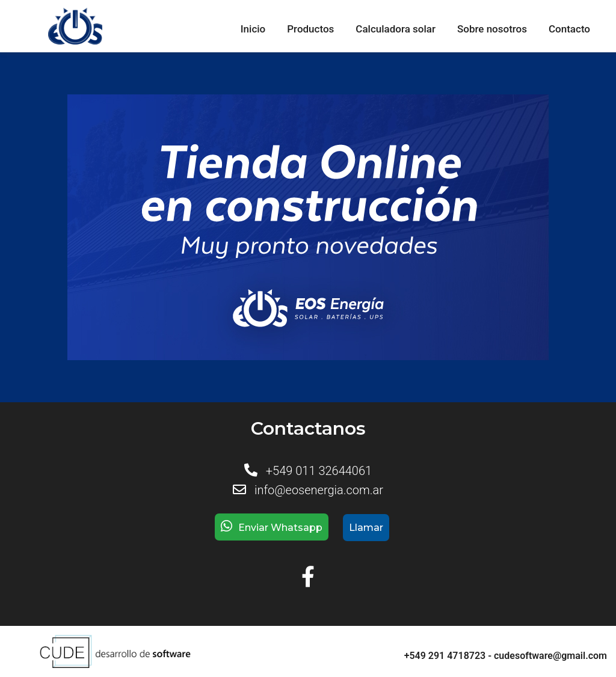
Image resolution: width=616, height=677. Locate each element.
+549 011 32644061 (319, 471)
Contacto (569, 29)
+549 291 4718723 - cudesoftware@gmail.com (506, 656)
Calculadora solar (396, 29)
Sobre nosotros (492, 29)
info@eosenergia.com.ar (319, 490)
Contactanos (308, 428)
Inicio (253, 29)
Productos (310, 29)
